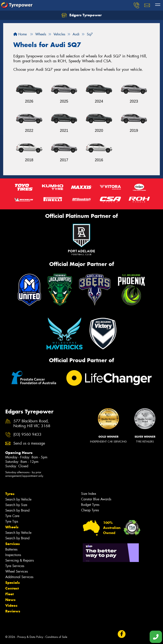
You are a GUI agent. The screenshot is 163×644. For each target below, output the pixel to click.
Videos (11, 605)
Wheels (12, 527)
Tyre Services (15, 566)
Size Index (89, 494)
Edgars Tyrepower (82, 15)
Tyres (10, 494)
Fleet (10, 594)
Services (13, 544)
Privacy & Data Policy (30, 637)
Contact (12, 588)
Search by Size (16, 505)
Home (20, 34)
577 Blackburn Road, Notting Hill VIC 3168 (32, 424)
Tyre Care (12, 516)
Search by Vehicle (18, 499)
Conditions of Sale (56, 637)
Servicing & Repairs (20, 560)
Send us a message (29, 443)
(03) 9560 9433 (27, 435)
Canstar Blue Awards (96, 499)
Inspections (13, 555)
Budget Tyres (90, 505)
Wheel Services (17, 571)
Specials (13, 583)
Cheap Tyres (90, 510)
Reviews (13, 611)
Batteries (11, 549)
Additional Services (19, 577)
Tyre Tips (12, 521)
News (10, 600)
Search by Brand (17, 510)
